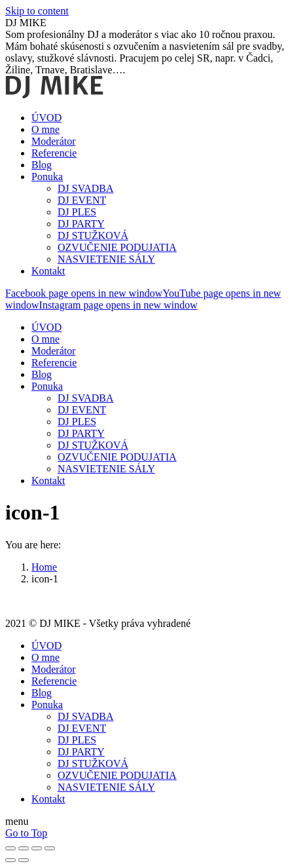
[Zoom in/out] (50, 848)
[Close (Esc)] (10, 848)
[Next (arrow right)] (24, 860)
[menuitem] (46, 118)
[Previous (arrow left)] (10, 860)
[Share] (24, 848)
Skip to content (37, 11)
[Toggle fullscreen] (37, 848)
